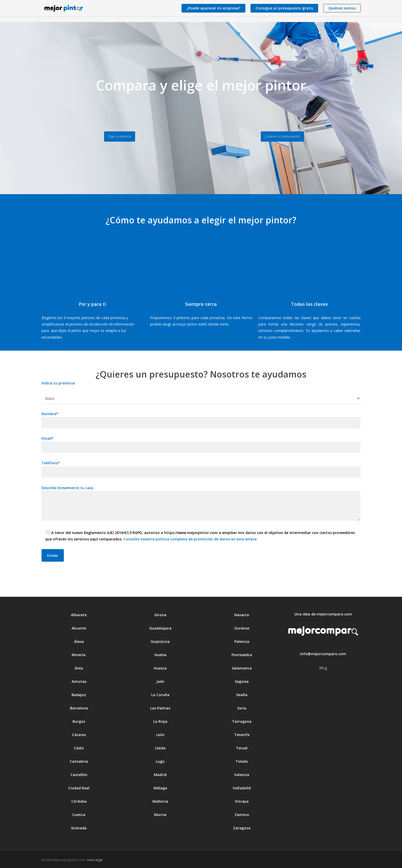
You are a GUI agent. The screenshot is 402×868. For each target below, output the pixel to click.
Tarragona (242, 721)
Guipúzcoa (160, 641)
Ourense (242, 628)
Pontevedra (242, 655)
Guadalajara (160, 628)
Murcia (160, 815)
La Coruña (160, 695)
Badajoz (79, 695)
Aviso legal (95, 860)
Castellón (79, 775)
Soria (242, 708)
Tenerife (242, 735)
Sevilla (242, 695)
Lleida (160, 748)
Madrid (160, 775)
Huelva (160, 655)
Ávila (79, 668)
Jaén (160, 681)
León (160, 735)
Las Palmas (160, 708)
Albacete (79, 615)
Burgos (79, 721)
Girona (160, 615)
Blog (323, 668)
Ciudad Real (79, 788)
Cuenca (79, 815)
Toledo (242, 761)
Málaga (160, 788)
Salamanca (242, 668)
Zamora (242, 815)
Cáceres (79, 735)
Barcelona (79, 708)
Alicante (79, 628)
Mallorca (160, 801)
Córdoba (79, 801)
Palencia (242, 641)
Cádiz (79, 748)
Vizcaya (242, 801)
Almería (78, 655)
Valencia (242, 775)
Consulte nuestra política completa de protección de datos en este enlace (190, 539)
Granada (79, 828)
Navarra (242, 615)
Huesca (160, 668)
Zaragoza (242, 828)
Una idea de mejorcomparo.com (323, 614)
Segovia (242, 681)
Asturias (79, 681)
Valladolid (242, 788)
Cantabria (79, 761)
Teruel (242, 748)
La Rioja (160, 721)
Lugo (160, 761)
